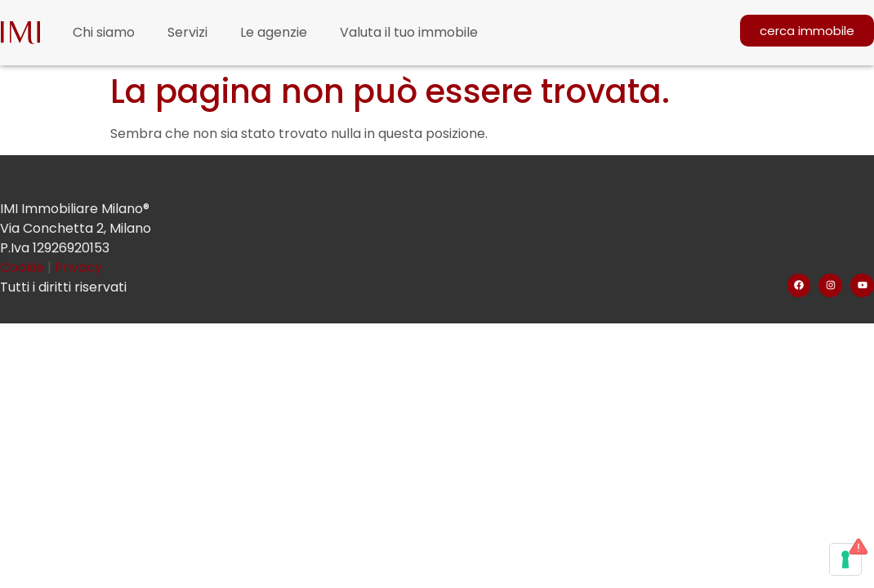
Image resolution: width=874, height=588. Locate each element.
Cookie (24, 267)
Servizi (187, 32)
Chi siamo (104, 32)
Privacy (78, 267)
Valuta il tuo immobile (409, 32)
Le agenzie (274, 32)
